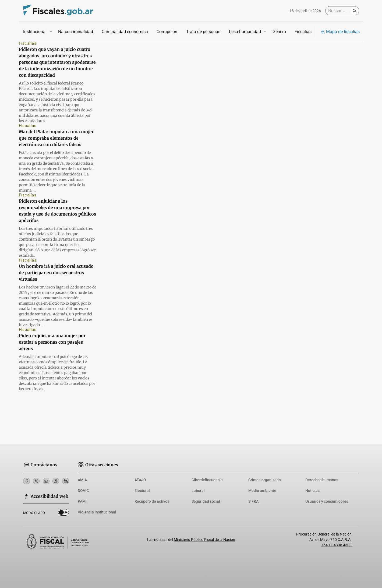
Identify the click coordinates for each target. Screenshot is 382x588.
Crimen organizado (265, 480)
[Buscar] (339, 11)
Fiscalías (303, 32)
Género (279, 32)
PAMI (82, 501)
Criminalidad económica (125, 32)
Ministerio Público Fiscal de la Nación (204, 540)
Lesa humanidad (245, 32)
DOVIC (83, 491)
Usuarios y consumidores (327, 501)
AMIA (82, 480)
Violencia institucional (97, 512)
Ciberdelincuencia (207, 480)
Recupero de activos (152, 501)
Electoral (142, 491)
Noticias (312, 491)
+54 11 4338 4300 (336, 545)
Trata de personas (203, 32)
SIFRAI (254, 501)
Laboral (198, 491)
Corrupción (167, 32)
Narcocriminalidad (76, 32)
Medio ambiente (262, 491)
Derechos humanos (322, 480)
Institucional (35, 32)
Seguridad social (206, 501)
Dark (63, 513)
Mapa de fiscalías (340, 32)
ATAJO (140, 480)
